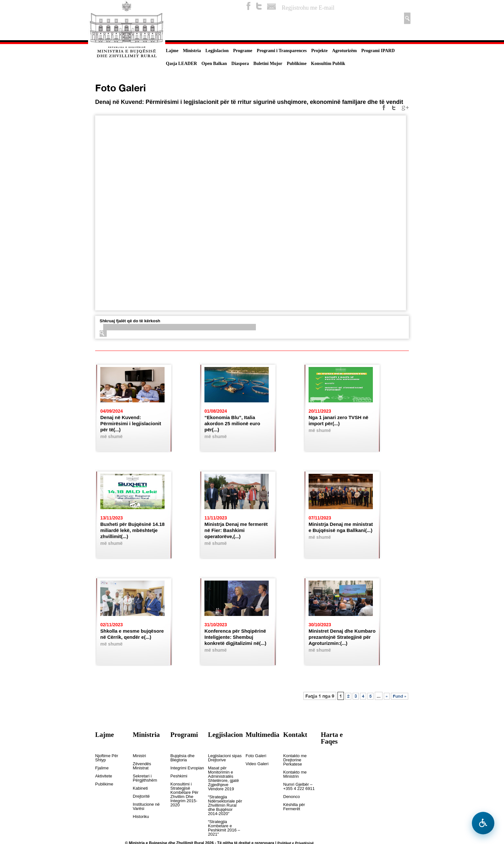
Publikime (297, 64)
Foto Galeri (256, 756)
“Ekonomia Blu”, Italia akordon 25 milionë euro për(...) (232, 423)
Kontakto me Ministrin (295, 774)
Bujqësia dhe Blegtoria (182, 758)
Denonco (292, 797)
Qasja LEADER (181, 64)
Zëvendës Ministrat (142, 766)
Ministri (139, 756)
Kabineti (140, 788)
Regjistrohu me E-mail (308, 8)
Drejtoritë (141, 796)
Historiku (141, 817)
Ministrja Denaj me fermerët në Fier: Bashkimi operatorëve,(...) (236, 530)
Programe (243, 51)
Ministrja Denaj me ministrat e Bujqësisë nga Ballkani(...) (341, 527)
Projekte (319, 51)
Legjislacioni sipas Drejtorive (225, 758)
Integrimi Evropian (187, 768)
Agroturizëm (344, 51)
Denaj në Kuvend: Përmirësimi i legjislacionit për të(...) (131, 423)
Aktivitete (104, 776)
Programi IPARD (378, 51)
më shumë (111, 436)
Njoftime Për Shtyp (107, 758)
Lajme (172, 51)
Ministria (192, 51)
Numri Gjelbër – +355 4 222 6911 (299, 787)
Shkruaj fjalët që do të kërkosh (130, 321)
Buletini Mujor (268, 64)
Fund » (400, 696)
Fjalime (102, 768)
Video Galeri (257, 764)
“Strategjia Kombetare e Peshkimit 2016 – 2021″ (224, 828)
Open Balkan (214, 64)
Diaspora (240, 64)
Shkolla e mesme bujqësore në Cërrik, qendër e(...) (132, 634)
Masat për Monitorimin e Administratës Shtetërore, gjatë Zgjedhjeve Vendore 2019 (223, 779)
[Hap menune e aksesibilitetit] (483, 823)
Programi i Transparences (282, 51)
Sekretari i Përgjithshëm (145, 778)
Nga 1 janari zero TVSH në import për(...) (338, 420)
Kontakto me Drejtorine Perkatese (295, 760)
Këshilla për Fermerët (294, 807)
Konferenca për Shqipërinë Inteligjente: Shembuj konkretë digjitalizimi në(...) (235, 637)
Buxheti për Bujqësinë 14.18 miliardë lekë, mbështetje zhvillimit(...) (132, 530)
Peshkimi (179, 776)
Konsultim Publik (328, 64)
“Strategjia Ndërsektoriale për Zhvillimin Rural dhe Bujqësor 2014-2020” (225, 805)
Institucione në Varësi (146, 807)
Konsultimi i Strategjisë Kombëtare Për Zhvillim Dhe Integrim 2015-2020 (184, 795)
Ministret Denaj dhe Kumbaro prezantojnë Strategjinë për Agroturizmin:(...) (342, 637)
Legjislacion (217, 51)
